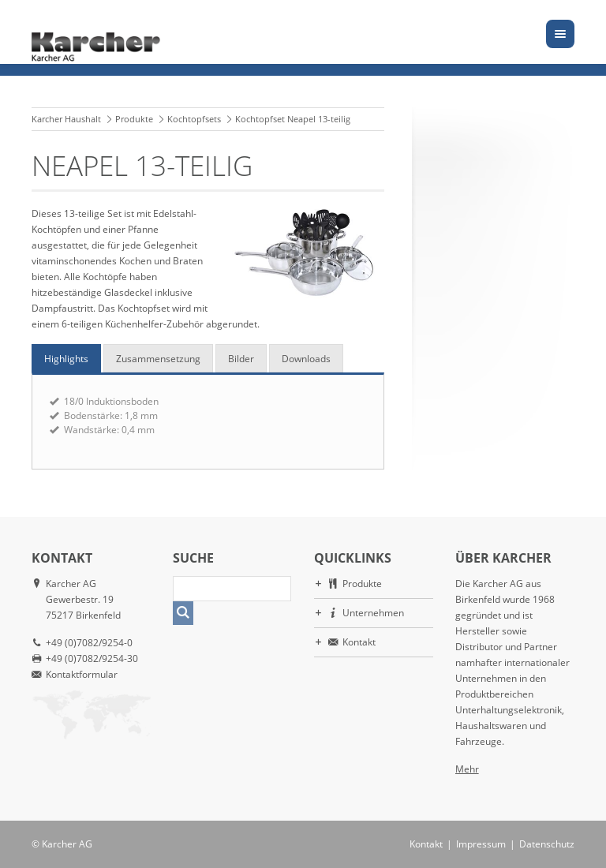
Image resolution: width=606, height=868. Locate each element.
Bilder (241, 359)
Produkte (134, 119)
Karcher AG (67, 844)
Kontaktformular (82, 674)
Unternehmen (373, 613)
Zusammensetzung (158, 359)
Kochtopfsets (194, 119)
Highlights (66, 359)
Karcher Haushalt (66, 119)
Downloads (306, 359)
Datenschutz (547, 844)
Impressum (481, 844)
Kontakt (359, 642)
